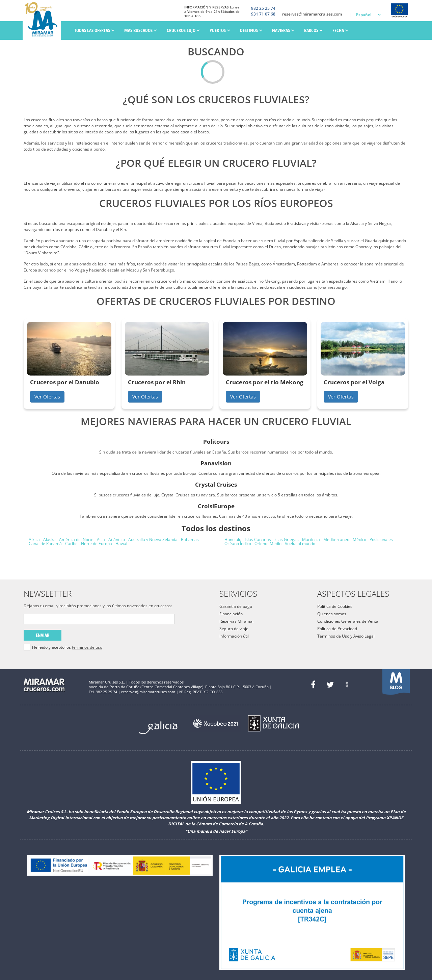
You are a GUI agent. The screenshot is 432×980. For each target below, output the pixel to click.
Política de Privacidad (337, 629)
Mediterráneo (336, 539)
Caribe (71, 544)
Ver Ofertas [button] (47, 397)
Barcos (313, 30)
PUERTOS (220, 30)
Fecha (340, 30)
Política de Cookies (335, 606)
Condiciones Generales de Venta (348, 621)
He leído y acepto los (67, 647)
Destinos (251, 30)
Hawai (121, 544)
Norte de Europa (97, 544)
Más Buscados (140, 30)
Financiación (231, 614)
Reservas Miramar (237, 621)
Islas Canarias (258, 539)
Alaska (49, 539)
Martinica (311, 539)
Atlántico (117, 539)
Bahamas (190, 539)
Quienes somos (332, 614)
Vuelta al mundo (300, 544)
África (34, 539)
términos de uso (87, 647)
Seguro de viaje (234, 629)
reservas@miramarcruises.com (312, 14)
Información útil (234, 636)
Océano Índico (238, 544)
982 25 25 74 (263, 8)
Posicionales (381, 539)
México (359, 539)
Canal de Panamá (45, 544)
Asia (101, 539)
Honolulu (233, 539)
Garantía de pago (236, 606)
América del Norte (76, 539)
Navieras (283, 30)
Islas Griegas (287, 539)
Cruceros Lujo (183, 30)
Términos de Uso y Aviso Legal (346, 636)
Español (364, 15)
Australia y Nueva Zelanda (153, 539)
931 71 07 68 (263, 14)
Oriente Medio (268, 544)
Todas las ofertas (94, 30)
